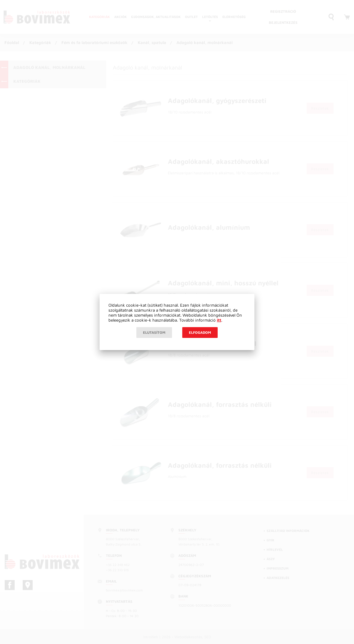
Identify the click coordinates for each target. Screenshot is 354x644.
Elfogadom (200, 332)
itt (219, 320)
